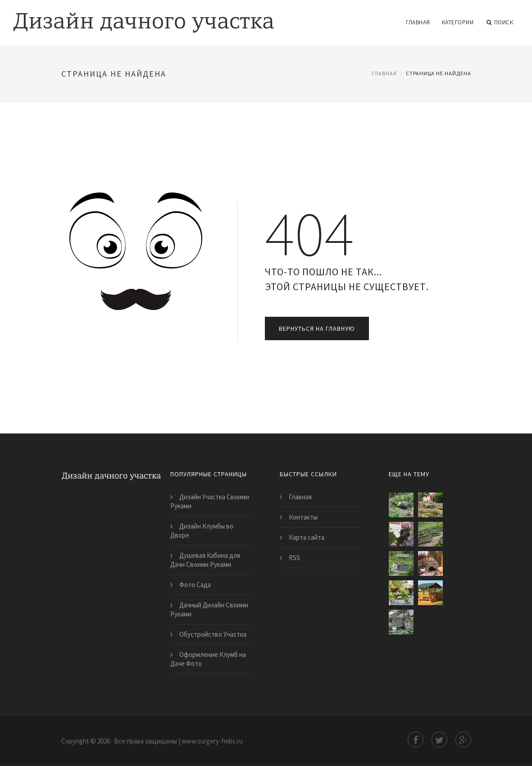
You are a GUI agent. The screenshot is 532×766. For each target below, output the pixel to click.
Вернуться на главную (317, 328)
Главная (418, 22)
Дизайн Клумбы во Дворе (202, 531)
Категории (458, 22)
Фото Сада (195, 585)
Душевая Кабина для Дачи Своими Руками (205, 560)
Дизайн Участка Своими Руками (210, 501)
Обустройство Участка (213, 634)
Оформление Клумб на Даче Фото (208, 659)
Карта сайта (307, 537)
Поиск (500, 23)
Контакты (303, 517)
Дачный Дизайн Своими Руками (209, 609)
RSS (294, 558)
